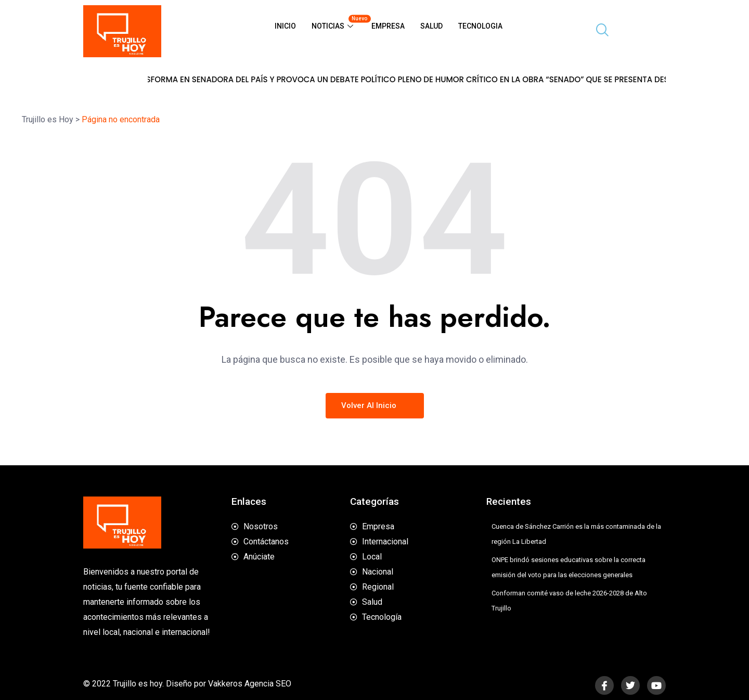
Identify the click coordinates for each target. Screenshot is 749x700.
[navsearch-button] (598, 31)
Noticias (338, 22)
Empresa (388, 26)
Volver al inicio (375, 405)
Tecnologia (480, 26)
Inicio (285, 26)
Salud (431, 26)
